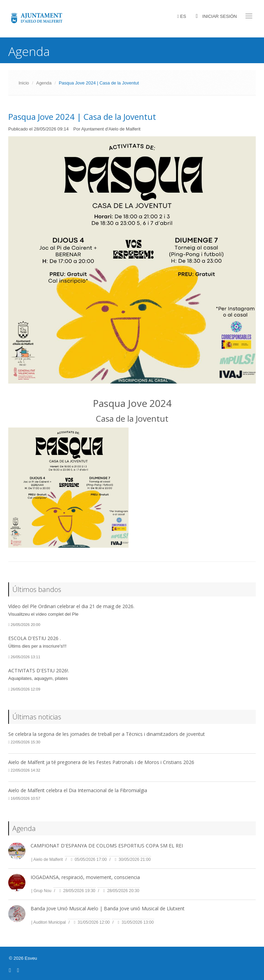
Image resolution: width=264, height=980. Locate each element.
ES (183, 16)
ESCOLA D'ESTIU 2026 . (35, 638)
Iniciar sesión (220, 16)
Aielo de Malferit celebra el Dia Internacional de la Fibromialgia (78, 790)
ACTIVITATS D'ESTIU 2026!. (39, 670)
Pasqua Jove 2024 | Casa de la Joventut (82, 117)
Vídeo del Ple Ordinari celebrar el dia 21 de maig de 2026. (71, 606)
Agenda (44, 83)
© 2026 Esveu (23, 958)
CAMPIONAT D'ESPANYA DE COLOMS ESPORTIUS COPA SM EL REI (107, 846)
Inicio (24, 83)
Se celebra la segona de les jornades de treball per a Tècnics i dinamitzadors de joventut (107, 734)
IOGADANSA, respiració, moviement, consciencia (85, 877)
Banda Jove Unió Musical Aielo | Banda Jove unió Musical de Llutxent (108, 908)
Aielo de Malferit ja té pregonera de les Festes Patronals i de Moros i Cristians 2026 (101, 762)
